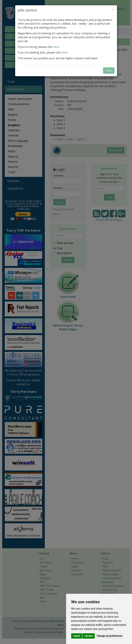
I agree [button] (77, 636)
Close (109, 70)
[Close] (113, 10)
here (56, 47)
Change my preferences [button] (110, 636)
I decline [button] (88, 636)
